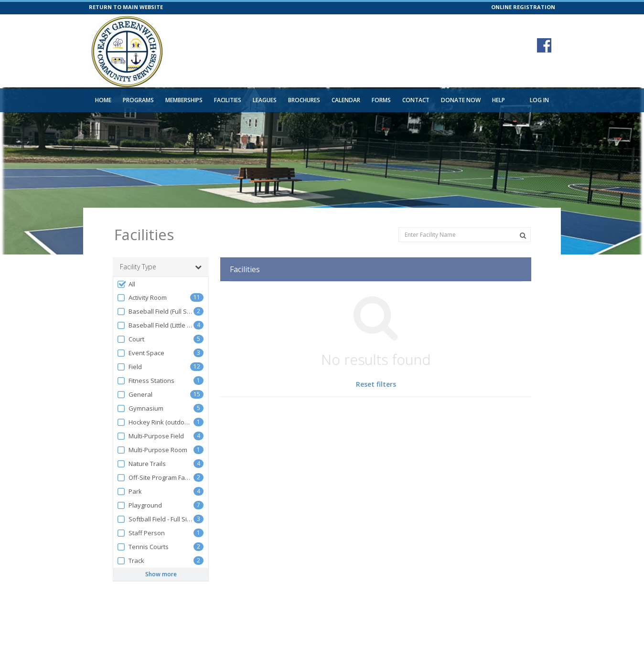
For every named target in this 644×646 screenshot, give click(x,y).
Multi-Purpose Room (152, 450)
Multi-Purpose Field (150, 436)
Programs (138, 100)
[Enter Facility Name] (465, 235)
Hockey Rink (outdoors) (155, 422)
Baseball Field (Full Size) (155, 312)
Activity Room (142, 298)
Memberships (184, 100)
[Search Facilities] (523, 235)
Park (129, 492)
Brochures (304, 100)
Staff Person (141, 533)
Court (130, 339)
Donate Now (461, 100)
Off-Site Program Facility (155, 478)
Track (130, 561)
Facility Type (161, 267)
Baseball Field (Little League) (155, 325)
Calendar (346, 100)
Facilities (228, 100)
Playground (139, 505)
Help (499, 100)
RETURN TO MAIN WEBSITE (126, 7)
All (126, 284)
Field (129, 367)
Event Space (140, 353)
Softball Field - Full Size (155, 519)
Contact (416, 100)
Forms (381, 100)
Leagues (265, 100)
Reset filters (376, 384)
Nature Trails (141, 464)
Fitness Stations (145, 381)
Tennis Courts (143, 547)
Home (103, 100)
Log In (539, 100)
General (134, 395)
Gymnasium (140, 408)
